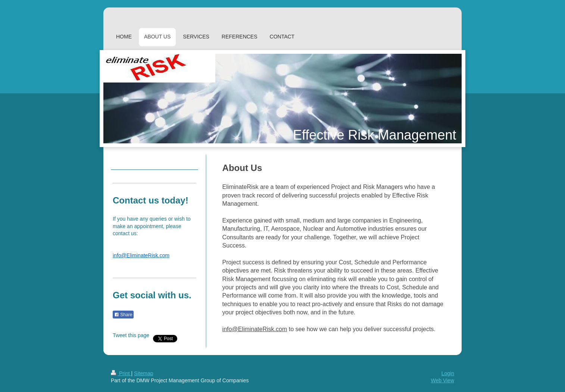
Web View (442, 380)
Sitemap (143, 373)
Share (123, 315)
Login (448, 373)
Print (121, 373)
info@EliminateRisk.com (255, 329)
